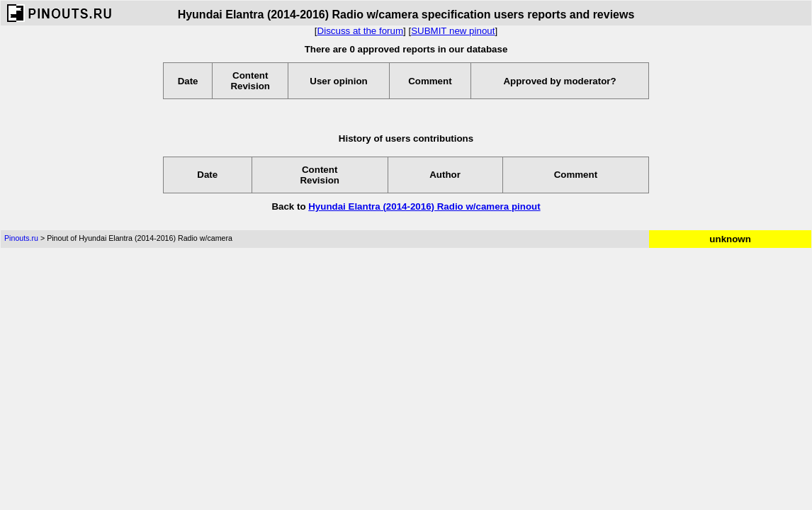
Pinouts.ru (21, 238)
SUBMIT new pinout (453, 31)
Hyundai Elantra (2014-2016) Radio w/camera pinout (424, 206)
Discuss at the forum (360, 31)
